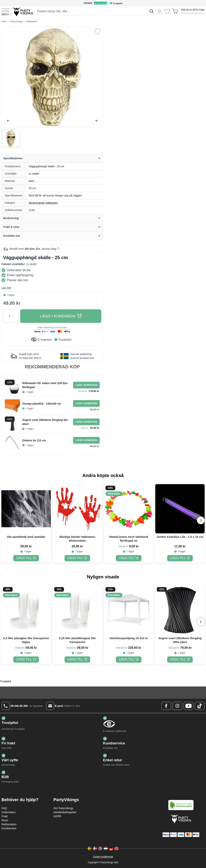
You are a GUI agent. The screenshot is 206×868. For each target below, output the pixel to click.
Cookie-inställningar (103, 857)
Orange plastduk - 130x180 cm (42, 404)
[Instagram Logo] (177, 706)
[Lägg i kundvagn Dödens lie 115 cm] (86, 440)
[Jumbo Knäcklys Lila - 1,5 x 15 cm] (180, 558)
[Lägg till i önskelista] (98, 32)
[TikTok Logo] (200, 706)
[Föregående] (8, 121)
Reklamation (9, 824)
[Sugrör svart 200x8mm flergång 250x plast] (180, 659)
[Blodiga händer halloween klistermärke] (77, 558)
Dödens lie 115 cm (34, 440)
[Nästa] (96, 121)
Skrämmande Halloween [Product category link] (43, 203)
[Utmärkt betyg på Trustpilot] (103, 3)
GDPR (57, 816)
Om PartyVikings (63, 808)
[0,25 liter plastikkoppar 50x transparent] (77, 659)
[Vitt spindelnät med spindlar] (26, 558)
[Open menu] (5, 11)
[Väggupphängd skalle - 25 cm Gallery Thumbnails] (11, 139)
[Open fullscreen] (52, 77)
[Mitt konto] (160, 11)
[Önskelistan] (167, 11)
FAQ (4, 808)
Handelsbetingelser (65, 812)
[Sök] (152, 11)
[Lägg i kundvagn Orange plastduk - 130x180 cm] (86, 403)
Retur (5, 820)
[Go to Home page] (23, 11)
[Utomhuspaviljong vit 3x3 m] (129, 659)
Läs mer (6, 288)
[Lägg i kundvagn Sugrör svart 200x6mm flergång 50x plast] (86, 422)
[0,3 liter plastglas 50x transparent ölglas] (26, 659)
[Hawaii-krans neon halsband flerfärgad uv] (129, 558)
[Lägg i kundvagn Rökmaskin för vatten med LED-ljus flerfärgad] (86, 385)
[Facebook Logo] (166, 706)
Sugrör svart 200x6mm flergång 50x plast (45, 422)
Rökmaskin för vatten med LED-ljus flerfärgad (45, 385)
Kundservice (9, 828)
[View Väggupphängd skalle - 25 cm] (11, 139)
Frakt (5, 816)
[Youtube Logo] (189, 706)
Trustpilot (5, 681)
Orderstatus (9, 812)
